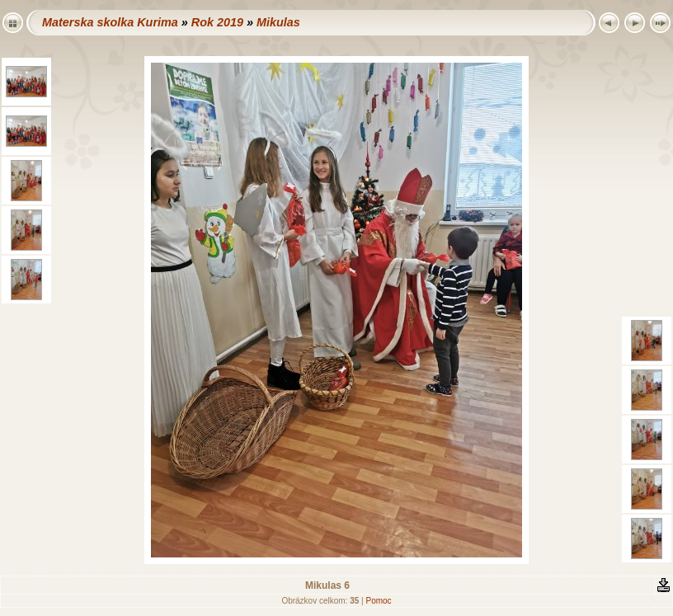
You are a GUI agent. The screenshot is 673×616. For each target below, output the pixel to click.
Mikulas (278, 22)
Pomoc (378, 601)
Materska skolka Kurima (110, 22)
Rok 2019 (217, 22)
